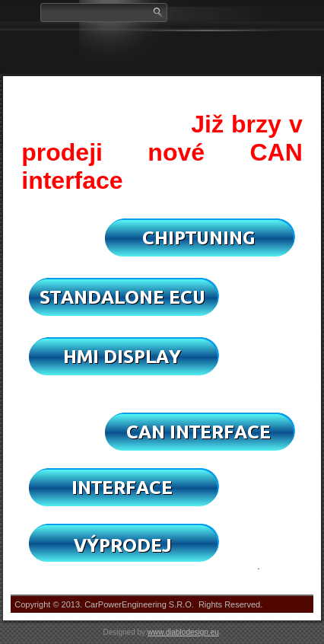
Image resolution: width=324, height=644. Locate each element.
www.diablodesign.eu (183, 632)
